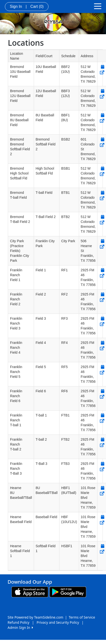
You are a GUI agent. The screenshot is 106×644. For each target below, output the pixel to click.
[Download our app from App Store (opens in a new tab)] (30, 592)
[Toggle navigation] (98, 6)
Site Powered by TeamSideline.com (35, 617)
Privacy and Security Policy (58, 622)
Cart (37, 6)
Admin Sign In (20, 628)
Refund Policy (18, 622)
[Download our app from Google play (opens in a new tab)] (68, 592)
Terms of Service (82, 617)
